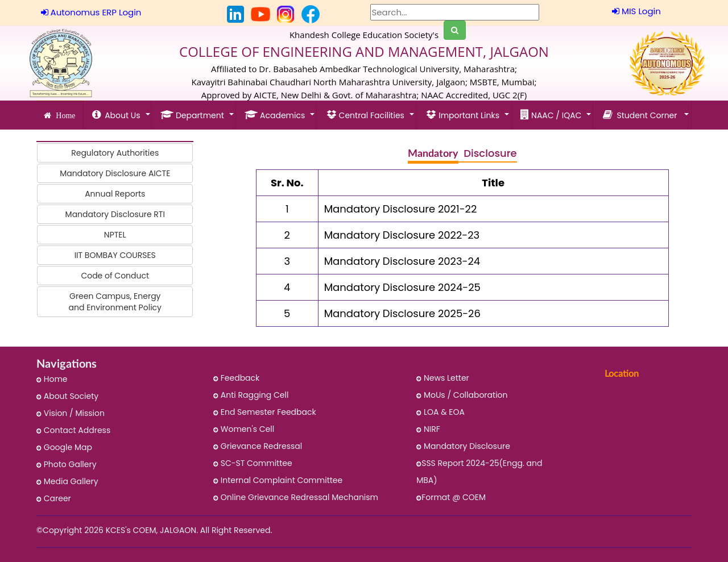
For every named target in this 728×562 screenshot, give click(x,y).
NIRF (428, 429)
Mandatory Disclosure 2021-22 (401, 209)
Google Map (64, 447)
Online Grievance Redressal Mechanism (296, 497)
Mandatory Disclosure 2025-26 (402, 313)
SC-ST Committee (253, 463)
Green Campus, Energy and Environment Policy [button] (115, 302)
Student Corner (642, 115)
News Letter (443, 378)
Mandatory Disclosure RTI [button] (115, 214)
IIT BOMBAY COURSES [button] (115, 255)
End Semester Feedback (265, 412)
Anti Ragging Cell (251, 395)
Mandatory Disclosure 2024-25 (402, 287)
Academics (276, 115)
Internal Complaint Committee (278, 480)
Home (63, 115)
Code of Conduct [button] (115, 276)
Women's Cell (244, 429)
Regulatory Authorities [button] (115, 153)
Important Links (464, 115)
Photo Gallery (67, 464)
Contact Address (73, 430)
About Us (117, 115)
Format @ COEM (451, 497)
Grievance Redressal (258, 446)
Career (54, 498)
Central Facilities (367, 115)
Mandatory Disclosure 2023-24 (402, 261)
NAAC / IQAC (552, 115)
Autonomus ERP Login (91, 12)
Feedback (236, 378)
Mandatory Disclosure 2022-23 (402, 235)
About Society (67, 396)
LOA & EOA (440, 412)
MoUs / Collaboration (462, 395)
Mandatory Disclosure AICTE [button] (115, 173)
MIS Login (636, 11)
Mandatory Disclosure (463, 446)
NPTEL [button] (115, 235)
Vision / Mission (71, 413)
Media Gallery (67, 481)
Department (193, 115)
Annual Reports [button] (115, 194)
